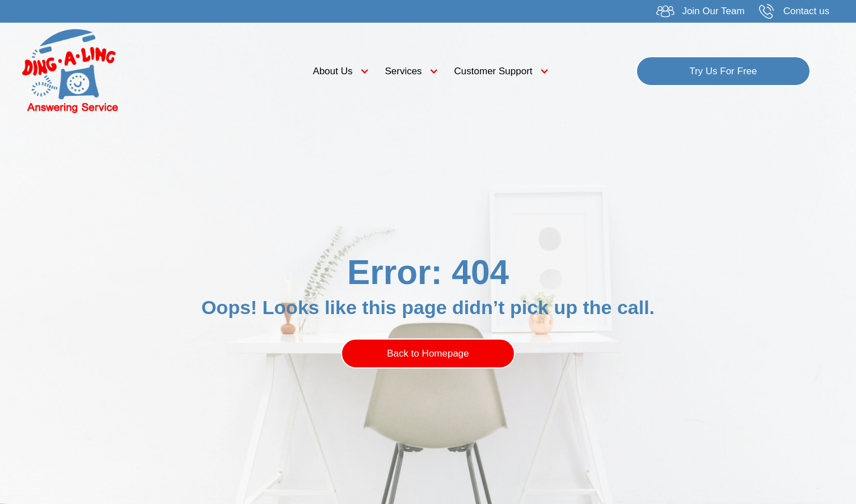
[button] (338, 71)
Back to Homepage (428, 353)
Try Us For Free (723, 71)
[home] (121, 71)
